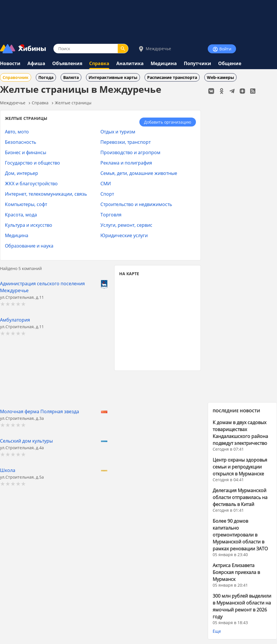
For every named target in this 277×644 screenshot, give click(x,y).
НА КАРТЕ (129, 274)
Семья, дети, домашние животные (139, 173)
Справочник (16, 77)
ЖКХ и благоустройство (31, 183)
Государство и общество (32, 163)
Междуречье (154, 49)
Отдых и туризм (118, 132)
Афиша (36, 63)
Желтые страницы (73, 103)
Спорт (107, 194)
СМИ (106, 183)
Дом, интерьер (21, 173)
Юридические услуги (124, 235)
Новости (10, 63)
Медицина (164, 63)
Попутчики (198, 63)
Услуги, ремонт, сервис (126, 225)
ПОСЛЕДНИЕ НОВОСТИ (236, 411)
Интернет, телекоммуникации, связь (46, 194)
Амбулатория (15, 320)
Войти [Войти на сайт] (222, 49)
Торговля (111, 215)
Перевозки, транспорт (126, 142)
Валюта (71, 77)
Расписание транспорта (172, 77)
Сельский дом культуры (26, 441)
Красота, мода (21, 215)
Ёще (217, 631)
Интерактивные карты (113, 77)
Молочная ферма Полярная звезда (40, 411)
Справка (99, 63)
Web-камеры (220, 77)
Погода (46, 77)
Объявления (67, 63)
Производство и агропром (130, 152)
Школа (8, 470)
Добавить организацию (168, 122)
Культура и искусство (29, 225)
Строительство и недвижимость (136, 204)
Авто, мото (17, 132)
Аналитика (130, 63)
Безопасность (20, 142)
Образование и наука (29, 246)
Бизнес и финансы (26, 152)
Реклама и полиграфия (126, 163)
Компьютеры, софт (26, 204)
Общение (230, 63)
